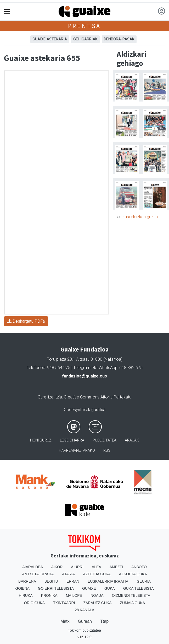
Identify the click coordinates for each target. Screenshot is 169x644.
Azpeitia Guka (97, 574)
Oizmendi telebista (131, 595)
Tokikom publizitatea (85, 630)
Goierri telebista (56, 588)
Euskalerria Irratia (108, 581)
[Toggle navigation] (7, 12)
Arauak (132, 440)
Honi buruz (41, 440)
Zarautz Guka (97, 603)
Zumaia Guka (133, 603)
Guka (110, 588)
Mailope (74, 595)
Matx (65, 621)
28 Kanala (85, 610)
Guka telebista (139, 588)
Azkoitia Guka (133, 574)
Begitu (51, 581)
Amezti (116, 567)
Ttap (104, 621)
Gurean (85, 621)
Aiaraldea (33, 567)
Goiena (22, 588)
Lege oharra (72, 440)
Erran (73, 581)
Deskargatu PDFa (26, 321)
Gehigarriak (85, 39)
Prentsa (85, 26)
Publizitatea (105, 440)
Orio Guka (34, 603)
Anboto (139, 567)
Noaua (97, 595)
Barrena (27, 581)
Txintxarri (64, 603)
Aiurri (77, 567)
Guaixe (89, 588)
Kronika (49, 595)
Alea (97, 567)
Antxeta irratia (38, 574)
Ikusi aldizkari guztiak (141, 217)
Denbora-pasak (119, 39)
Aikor (57, 567)
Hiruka (26, 595)
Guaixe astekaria (50, 39)
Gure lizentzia (50, 397)
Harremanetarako (77, 451)
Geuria (144, 581)
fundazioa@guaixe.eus (85, 376)
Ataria (68, 574)
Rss (107, 451)
